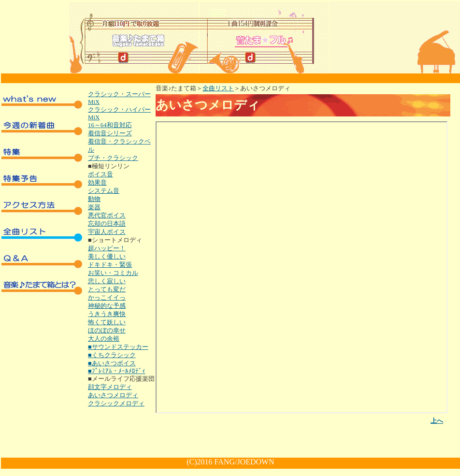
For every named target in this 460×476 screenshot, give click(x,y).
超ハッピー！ (107, 248)
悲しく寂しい (107, 281)
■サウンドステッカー (118, 347)
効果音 (97, 183)
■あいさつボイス (112, 363)
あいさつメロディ (113, 395)
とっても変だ (107, 289)
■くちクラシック (112, 355)
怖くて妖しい (107, 322)
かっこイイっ (107, 298)
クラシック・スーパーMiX (119, 98)
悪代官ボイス (107, 216)
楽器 (94, 207)
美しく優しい (107, 257)
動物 (94, 199)
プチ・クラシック (113, 158)
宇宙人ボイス (107, 232)
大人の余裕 (104, 339)
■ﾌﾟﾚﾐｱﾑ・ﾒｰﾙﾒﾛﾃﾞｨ (117, 371)
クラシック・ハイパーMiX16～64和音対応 (119, 117)
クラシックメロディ (116, 404)
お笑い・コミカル (113, 273)
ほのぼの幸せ (107, 331)
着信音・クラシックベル (119, 146)
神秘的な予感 (107, 306)
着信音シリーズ (110, 133)
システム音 (104, 191)
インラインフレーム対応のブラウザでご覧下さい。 (302, 267)
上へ (437, 421)
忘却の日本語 (107, 224)
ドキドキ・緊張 (110, 265)
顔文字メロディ (110, 387)
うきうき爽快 (107, 314)
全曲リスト (218, 88)
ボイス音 (101, 174)
